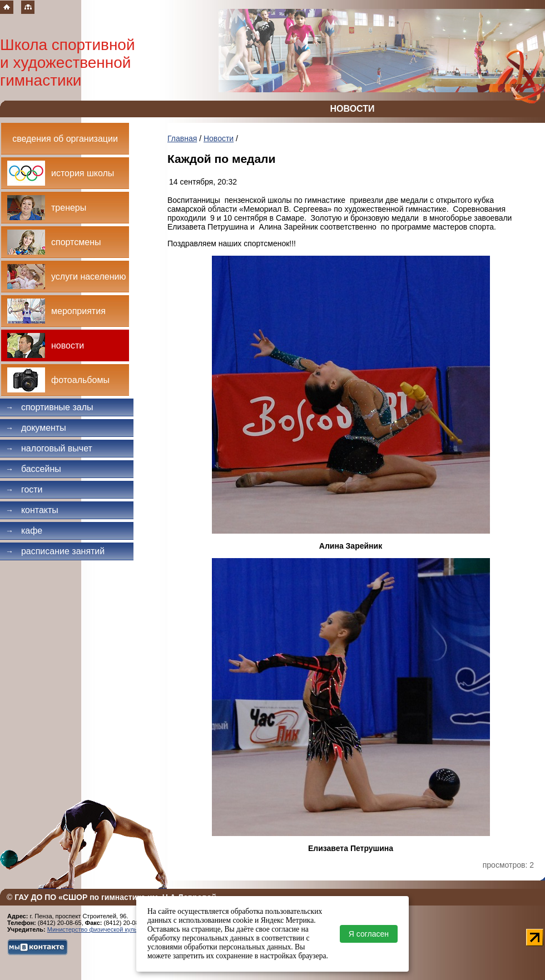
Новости (219, 138)
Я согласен (369, 934)
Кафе (24, 531)
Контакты (32, 510)
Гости (24, 489)
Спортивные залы (49, 407)
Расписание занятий (55, 551)
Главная (182, 138)
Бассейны (33, 469)
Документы (36, 428)
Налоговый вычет (49, 448)
